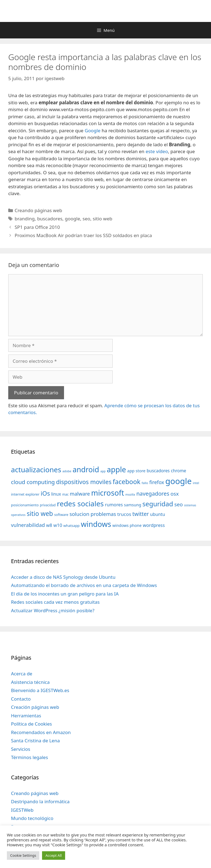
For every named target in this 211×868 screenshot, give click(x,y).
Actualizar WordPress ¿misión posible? (53, 610)
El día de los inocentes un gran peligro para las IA (65, 594)
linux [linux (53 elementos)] (56, 494)
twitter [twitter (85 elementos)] (141, 514)
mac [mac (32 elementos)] (65, 494)
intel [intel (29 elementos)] (196, 483)
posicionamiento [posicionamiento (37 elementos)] (25, 505)
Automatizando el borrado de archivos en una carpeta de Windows (84, 585)
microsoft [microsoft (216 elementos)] (108, 493)
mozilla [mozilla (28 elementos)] (130, 495)
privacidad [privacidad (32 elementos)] (48, 505)
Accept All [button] (53, 855)
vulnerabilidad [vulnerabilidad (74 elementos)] (28, 525)
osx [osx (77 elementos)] (175, 494)
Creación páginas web (35, 707)
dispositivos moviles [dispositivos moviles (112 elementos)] (84, 482)
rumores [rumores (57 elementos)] (114, 505)
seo (87, 219)
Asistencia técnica (30, 682)
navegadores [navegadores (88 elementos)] (153, 494)
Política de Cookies (31, 724)
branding (25, 219)
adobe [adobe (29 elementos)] (67, 471)
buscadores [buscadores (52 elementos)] (158, 471)
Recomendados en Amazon (41, 732)
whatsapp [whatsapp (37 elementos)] (72, 526)
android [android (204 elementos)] (86, 470)
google (72, 219)
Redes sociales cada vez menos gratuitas (55, 602)
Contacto (21, 699)
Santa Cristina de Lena (35, 741)
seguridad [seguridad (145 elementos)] (158, 504)
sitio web (103, 219)
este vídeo (157, 151)
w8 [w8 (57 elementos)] (49, 525)
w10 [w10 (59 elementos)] (58, 525)
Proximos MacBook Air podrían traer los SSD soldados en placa (83, 235)
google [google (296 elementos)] (179, 481)
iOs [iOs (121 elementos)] (45, 493)
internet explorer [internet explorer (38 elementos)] (25, 494)
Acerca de (22, 674)
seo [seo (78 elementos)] (179, 504)
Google (92, 130)
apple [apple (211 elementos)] (116, 469)
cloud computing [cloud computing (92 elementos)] (33, 482)
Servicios (21, 749)
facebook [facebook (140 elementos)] (127, 482)
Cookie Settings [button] (23, 855)
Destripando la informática (40, 801)
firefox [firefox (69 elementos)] (157, 482)
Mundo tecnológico (32, 818)
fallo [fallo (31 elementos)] (145, 483)
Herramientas (26, 716)
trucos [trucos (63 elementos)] (124, 514)
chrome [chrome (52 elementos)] (179, 471)
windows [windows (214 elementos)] (96, 524)
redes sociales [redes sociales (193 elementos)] (80, 504)
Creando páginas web (38, 210)
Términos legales (30, 757)
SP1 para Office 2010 (37, 227)
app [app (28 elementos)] (103, 471)
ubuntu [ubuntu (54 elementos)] (158, 514)
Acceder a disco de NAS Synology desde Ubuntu (63, 577)
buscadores (50, 219)
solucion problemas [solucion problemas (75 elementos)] (93, 514)
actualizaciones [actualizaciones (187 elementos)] (36, 470)
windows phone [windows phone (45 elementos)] (127, 525)
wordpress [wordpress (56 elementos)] (154, 525)
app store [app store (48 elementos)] (136, 471)
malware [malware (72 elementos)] (80, 494)
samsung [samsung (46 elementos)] (133, 505)
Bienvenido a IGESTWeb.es (40, 690)
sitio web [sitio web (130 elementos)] (40, 514)
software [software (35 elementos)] (61, 515)
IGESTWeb (22, 810)
